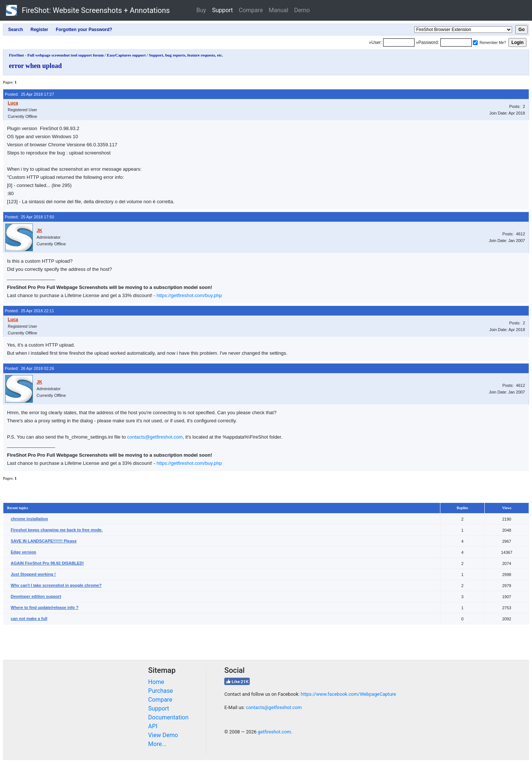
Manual (278, 10)
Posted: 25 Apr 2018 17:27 (29, 94)
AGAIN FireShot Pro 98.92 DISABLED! (47, 563)
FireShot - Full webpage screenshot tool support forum (56, 55)
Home (156, 682)
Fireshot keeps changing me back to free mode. (57, 530)
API (153, 726)
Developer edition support (36, 596)
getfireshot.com (274, 732)
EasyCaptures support (126, 55)
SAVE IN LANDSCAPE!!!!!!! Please (44, 541)
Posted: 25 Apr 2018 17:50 (29, 217)
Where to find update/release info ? (45, 607)
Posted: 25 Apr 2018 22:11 (29, 311)
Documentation (168, 717)
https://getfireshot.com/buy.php (189, 295)
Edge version (23, 552)
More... (157, 744)
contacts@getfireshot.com (155, 437)
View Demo (163, 735)
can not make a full (29, 619)
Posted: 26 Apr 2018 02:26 (29, 368)
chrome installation (29, 519)
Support (222, 10)
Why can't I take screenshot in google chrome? (56, 585)
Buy (201, 10)
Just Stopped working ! (33, 574)
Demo (302, 10)
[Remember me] (475, 43)
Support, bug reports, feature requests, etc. (186, 55)
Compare (251, 10)
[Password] (456, 42)
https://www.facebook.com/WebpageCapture (348, 694)
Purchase (161, 691)
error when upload (35, 66)
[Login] (399, 42)
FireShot (88, 10)
